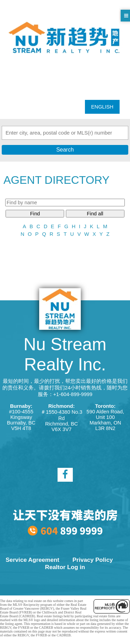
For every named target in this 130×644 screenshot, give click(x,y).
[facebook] (65, 475)
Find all (95, 214)
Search (65, 150)
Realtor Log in (65, 567)
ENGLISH (102, 107)
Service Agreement (32, 560)
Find (35, 214)
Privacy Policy (93, 560)
